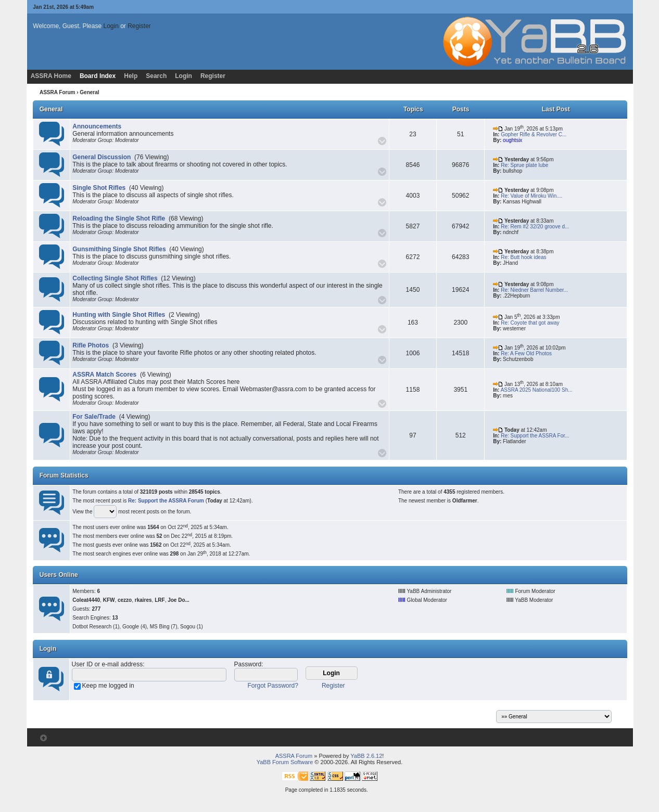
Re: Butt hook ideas (523, 257)
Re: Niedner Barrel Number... (534, 290)
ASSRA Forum (58, 92)
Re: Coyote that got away (530, 323)
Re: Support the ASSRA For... (535, 436)
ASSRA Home (51, 76)
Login (111, 26)
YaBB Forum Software (285, 762)
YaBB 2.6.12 (366, 756)
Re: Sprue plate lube (524, 165)
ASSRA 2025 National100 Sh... (537, 390)
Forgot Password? (273, 686)
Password (248, 664)
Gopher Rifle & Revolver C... (534, 134)
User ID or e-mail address (107, 664)
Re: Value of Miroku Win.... (531, 196)
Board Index (98, 76)
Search (156, 76)
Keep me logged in (108, 686)
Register (139, 26)
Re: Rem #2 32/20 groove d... (535, 227)
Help (131, 76)
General (51, 109)
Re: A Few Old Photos (526, 353)
